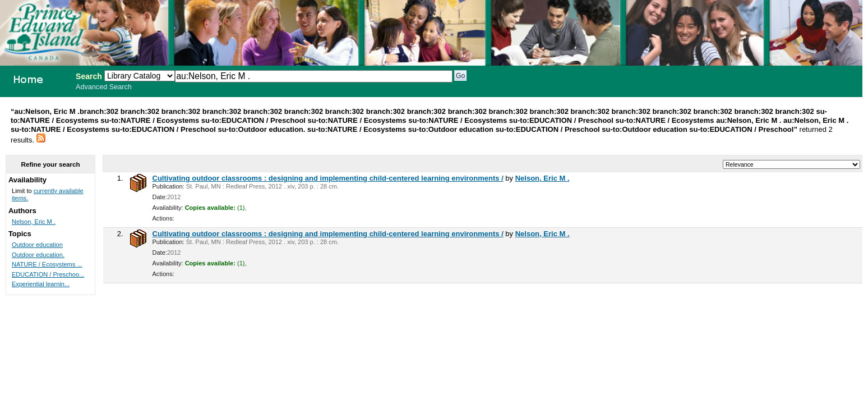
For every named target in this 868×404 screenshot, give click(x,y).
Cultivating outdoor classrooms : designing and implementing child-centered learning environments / (328, 178)
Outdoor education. (38, 255)
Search (89, 76)
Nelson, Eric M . (542, 178)
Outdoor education (37, 245)
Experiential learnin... (41, 284)
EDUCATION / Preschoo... (48, 274)
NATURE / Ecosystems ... (47, 264)
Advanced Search (104, 87)
